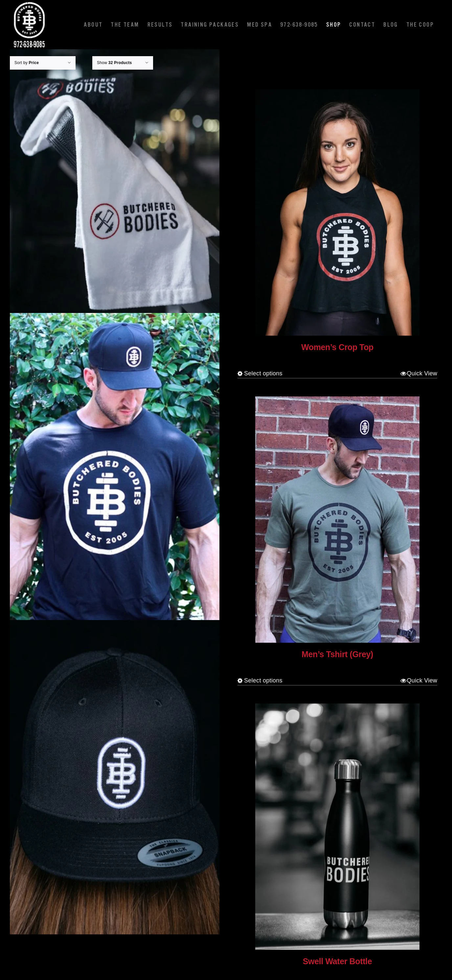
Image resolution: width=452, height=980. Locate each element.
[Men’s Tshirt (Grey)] (337, 520)
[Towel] (115, 163)
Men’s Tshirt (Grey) (337, 654)
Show (114, 63)
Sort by (27, 63)
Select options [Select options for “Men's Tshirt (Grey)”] (263, 680)
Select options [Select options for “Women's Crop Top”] (263, 373)
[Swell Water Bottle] (337, 827)
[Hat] (115, 777)
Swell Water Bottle (337, 961)
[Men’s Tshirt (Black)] (115, 470)
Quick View (422, 373)
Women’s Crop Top (337, 347)
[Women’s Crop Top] (337, 212)
